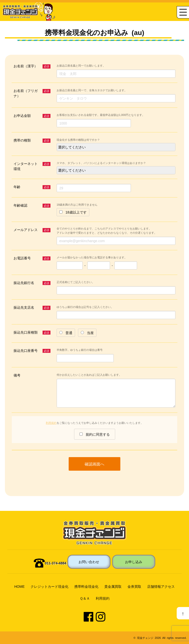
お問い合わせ (89, 562)
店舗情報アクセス (161, 586)
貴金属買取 (113, 586)
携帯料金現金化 (86, 586)
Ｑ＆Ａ (85, 598)
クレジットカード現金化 (49, 586)
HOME (19, 586)
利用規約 (51, 423)
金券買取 (134, 586)
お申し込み (134, 562)
